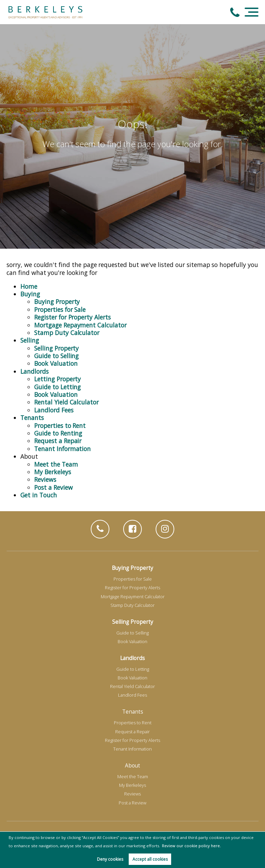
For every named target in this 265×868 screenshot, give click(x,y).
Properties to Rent (60, 426)
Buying (30, 294)
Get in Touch (38, 495)
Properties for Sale (60, 309)
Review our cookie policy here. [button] (191, 846)
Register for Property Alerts (72, 317)
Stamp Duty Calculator (67, 333)
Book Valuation (56, 363)
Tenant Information (62, 449)
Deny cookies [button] (110, 859)
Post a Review (53, 487)
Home (29, 286)
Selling (30, 340)
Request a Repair (58, 441)
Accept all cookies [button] (150, 859)
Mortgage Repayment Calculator (80, 325)
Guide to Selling (56, 356)
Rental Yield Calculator (66, 402)
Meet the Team (56, 464)
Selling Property (56, 348)
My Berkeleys (52, 472)
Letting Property (57, 379)
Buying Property (57, 302)
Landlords (35, 371)
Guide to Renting (58, 433)
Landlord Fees (54, 410)
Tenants (32, 418)
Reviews (45, 479)
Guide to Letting (57, 387)
